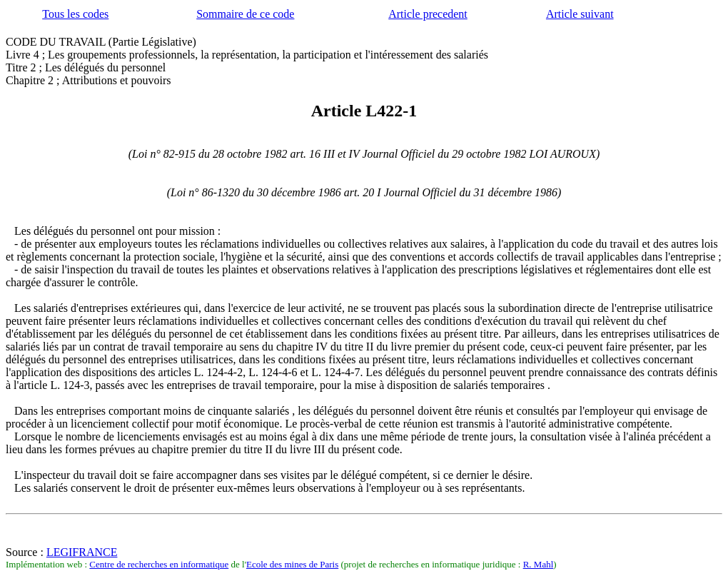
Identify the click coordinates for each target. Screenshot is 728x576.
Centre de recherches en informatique (159, 564)
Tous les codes (75, 14)
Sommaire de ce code (245, 14)
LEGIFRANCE (82, 552)
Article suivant (580, 14)
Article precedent (428, 14)
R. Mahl (539, 564)
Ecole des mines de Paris (292, 564)
